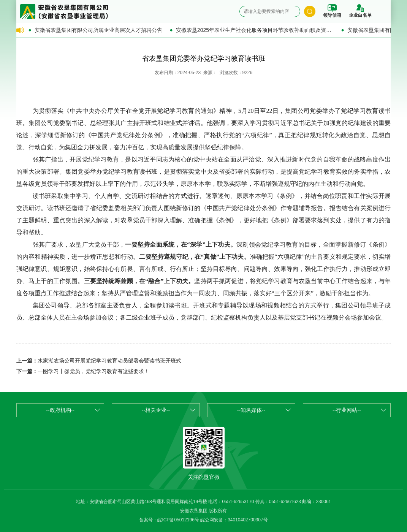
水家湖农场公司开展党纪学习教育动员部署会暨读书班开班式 (109, 361)
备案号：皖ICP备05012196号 (169, 520)
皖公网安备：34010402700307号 (234, 520)
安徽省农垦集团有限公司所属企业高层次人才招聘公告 (98, 30)
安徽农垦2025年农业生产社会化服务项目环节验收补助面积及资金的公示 (255, 30)
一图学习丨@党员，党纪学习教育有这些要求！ (93, 371)
